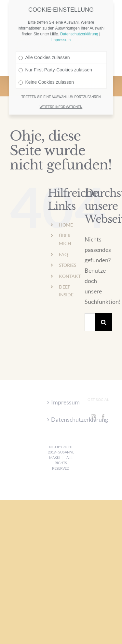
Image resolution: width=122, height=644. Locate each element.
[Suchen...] (90, 322)
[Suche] (104, 322)
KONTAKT (70, 276)
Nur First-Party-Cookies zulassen (55, 59)
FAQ (63, 254)
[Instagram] (93, 417)
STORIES (68, 265)
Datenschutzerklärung (61, 419)
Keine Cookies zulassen (46, 72)
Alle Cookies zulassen (44, 47)
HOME (66, 225)
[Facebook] (103, 417)
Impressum (61, 402)
